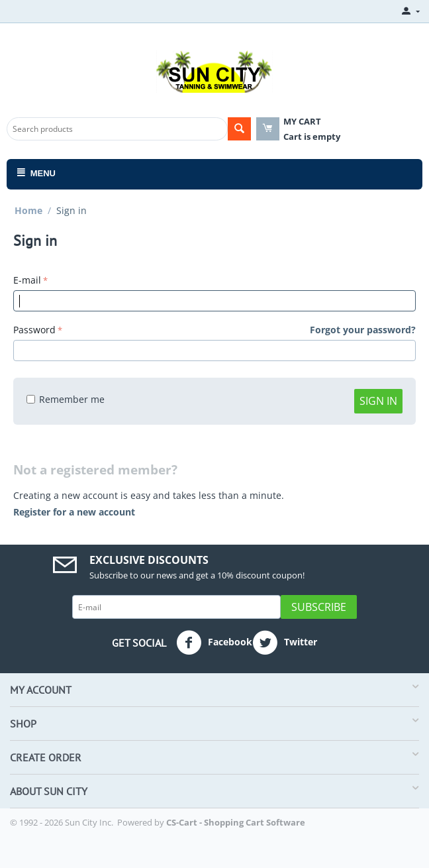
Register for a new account (74, 512)
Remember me (66, 399)
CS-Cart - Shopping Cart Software (236, 822)
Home (28, 210)
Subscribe (319, 607)
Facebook (214, 643)
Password (34, 330)
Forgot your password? (363, 330)
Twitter (285, 643)
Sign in (378, 401)
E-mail (27, 280)
